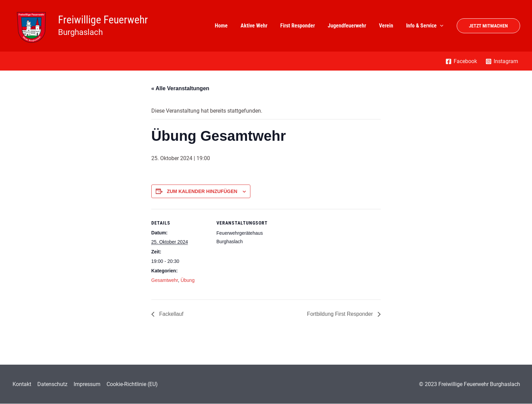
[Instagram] (502, 61)
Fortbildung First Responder (340, 314)
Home (232, 26)
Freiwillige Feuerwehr (103, 20)
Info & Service (426, 26)
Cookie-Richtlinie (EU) (129, 384)
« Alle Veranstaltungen (180, 88)
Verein (389, 26)
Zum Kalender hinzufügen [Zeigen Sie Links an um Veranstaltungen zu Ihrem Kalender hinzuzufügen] (202, 191)
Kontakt (21, 384)
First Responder (305, 26)
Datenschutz (51, 384)
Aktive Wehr (263, 26)
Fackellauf (171, 314)
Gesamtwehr (165, 280)
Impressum (85, 384)
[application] (441, 26)
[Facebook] (461, 61)
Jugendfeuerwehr (352, 26)
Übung (187, 280)
